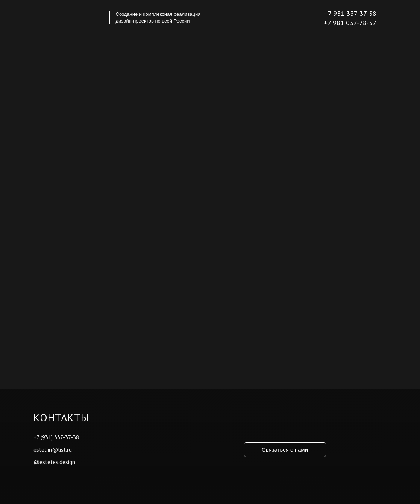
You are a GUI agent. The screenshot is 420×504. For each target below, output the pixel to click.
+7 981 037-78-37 (350, 23)
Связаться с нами (285, 450)
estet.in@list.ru (53, 450)
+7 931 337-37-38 (350, 13)
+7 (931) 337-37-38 (56, 437)
